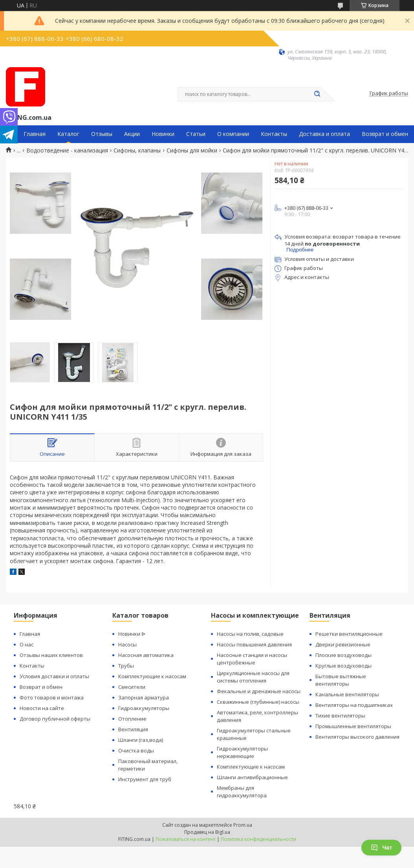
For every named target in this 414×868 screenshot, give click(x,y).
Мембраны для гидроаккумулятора (242, 792)
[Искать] (317, 94)
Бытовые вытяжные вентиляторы (341, 680)
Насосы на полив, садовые (250, 634)
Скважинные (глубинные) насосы (258, 702)
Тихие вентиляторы (340, 716)
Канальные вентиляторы (347, 694)
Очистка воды (136, 751)
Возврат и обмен (385, 134)
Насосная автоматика (146, 655)
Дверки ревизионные (343, 644)
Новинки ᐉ (132, 634)
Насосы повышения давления (254, 644)
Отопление (132, 719)
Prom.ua (243, 825)
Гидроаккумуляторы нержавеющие (242, 752)
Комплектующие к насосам (152, 676)
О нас (27, 644)
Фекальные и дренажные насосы (259, 691)
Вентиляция (133, 729)
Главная (35, 134)
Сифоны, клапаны (137, 150)
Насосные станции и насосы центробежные (252, 659)
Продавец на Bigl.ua (207, 832)
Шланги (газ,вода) (141, 740)
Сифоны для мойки (192, 150)
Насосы (127, 644)
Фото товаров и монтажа (52, 697)
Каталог (68, 134)
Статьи (196, 134)
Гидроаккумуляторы (144, 708)
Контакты (274, 134)
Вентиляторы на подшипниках (354, 705)
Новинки (163, 134)
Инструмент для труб (145, 779)
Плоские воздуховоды (343, 655)
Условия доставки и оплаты (54, 676)
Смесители (132, 687)
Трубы (126, 666)
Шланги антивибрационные (252, 777)
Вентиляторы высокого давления (357, 737)
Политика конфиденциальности (258, 839)
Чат (381, 848)
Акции (132, 134)
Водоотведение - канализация (67, 150)
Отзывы (102, 134)
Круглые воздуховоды (343, 666)
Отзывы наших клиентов (51, 655)
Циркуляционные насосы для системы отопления (253, 677)
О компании (233, 134)
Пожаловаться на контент (186, 839)
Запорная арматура (144, 697)
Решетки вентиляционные (349, 634)
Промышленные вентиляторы (353, 726)
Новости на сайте (42, 708)
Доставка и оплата (324, 134)
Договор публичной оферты (55, 719)
